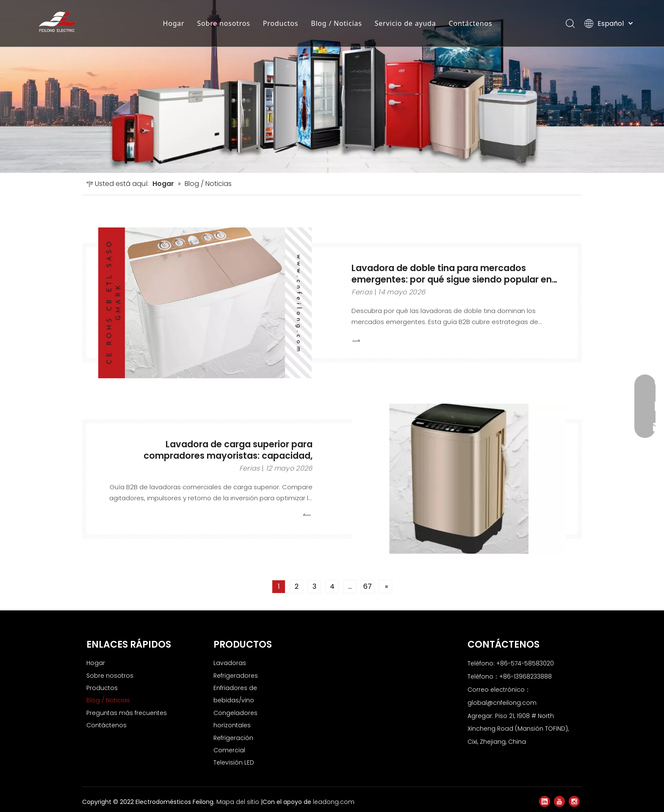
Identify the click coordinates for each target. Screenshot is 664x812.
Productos (281, 23)
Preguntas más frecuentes (127, 713)
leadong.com (334, 802)
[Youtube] (559, 801)
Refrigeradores (236, 676)
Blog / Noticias (336, 23)
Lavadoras (230, 663)
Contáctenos (471, 23)
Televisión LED (234, 762)
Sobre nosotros (224, 23)
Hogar (174, 23)
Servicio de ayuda (405, 23)
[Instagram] (574, 801)
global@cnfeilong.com (502, 703)
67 (368, 586)
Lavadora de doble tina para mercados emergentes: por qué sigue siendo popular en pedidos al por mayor (452, 279)
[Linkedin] (545, 801)
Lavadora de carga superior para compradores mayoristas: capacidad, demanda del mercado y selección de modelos (228, 461)
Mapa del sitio (239, 802)
